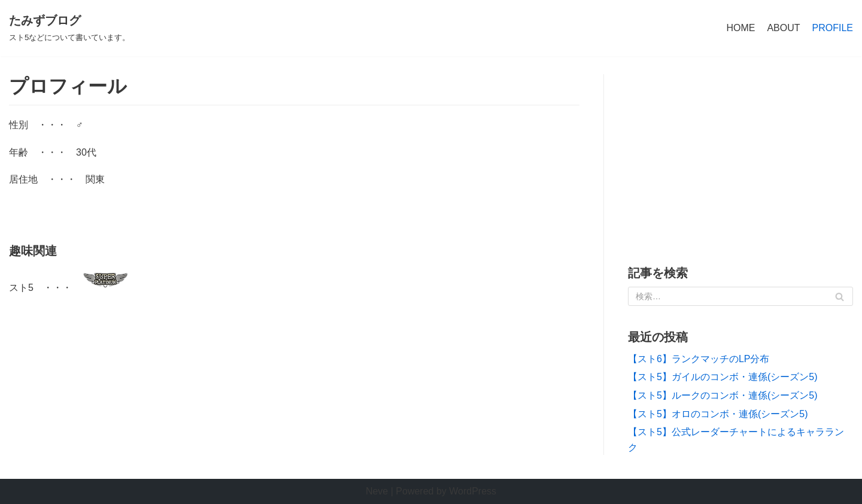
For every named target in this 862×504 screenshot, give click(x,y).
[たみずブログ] (69, 28)
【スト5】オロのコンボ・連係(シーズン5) (718, 414)
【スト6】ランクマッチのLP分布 (699, 359)
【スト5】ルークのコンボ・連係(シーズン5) (723, 395)
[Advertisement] (740, 158)
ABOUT (783, 28)
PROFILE (833, 28)
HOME (740, 28)
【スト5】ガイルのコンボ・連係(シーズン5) (723, 377)
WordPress (473, 491)
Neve (377, 491)
